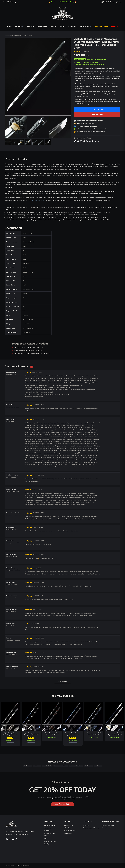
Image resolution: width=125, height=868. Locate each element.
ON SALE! (10, 738)
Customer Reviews (50, 841)
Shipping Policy (68, 825)
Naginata (72, 27)
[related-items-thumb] (10, 716)
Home (9, 27)
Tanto (53, 27)
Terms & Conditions (69, 831)
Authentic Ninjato (47, 766)
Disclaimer (86, 825)
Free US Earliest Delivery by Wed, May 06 (89, 65)
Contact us (48, 828)
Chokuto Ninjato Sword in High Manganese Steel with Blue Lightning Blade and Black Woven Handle (73, 734)
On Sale (115, 27)
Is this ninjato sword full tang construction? (28, 350)
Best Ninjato (37, 766)
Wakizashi (42, 27)
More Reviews (63, 682)
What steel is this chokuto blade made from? (29, 347)
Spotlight (47, 844)
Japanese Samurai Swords (18, 35)
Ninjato (30, 27)
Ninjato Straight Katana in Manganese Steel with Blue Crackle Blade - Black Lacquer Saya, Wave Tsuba (31, 734)
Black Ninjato (88, 766)
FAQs (46, 836)
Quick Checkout (97, 109)
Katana (19, 27)
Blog (46, 839)
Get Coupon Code (63, 804)
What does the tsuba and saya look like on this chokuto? (32, 353)
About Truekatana (50, 825)
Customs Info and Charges (91, 828)
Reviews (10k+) (101, 27)
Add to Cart (97, 115)
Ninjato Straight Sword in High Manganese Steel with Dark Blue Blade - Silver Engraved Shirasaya (115, 734)
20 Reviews (86, 51)
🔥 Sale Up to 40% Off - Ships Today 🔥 (63, 2)
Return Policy (68, 828)
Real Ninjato (98, 766)
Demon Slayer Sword (109, 825)
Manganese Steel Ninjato (76, 766)
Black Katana (27, 766)
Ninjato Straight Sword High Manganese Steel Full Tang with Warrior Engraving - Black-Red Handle (10, 734)
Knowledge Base (50, 833)
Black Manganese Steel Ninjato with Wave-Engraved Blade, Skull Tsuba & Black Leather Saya (52, 734)
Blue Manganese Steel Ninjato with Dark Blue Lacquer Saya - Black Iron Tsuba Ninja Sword (94, 734)
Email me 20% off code (84, 138)
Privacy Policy (68, 833)
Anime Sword (106, 828)
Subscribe (47, 831)
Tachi (62, 27)
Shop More (85, 27)
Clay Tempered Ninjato (38, 200)
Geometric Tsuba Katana (61, 766)
